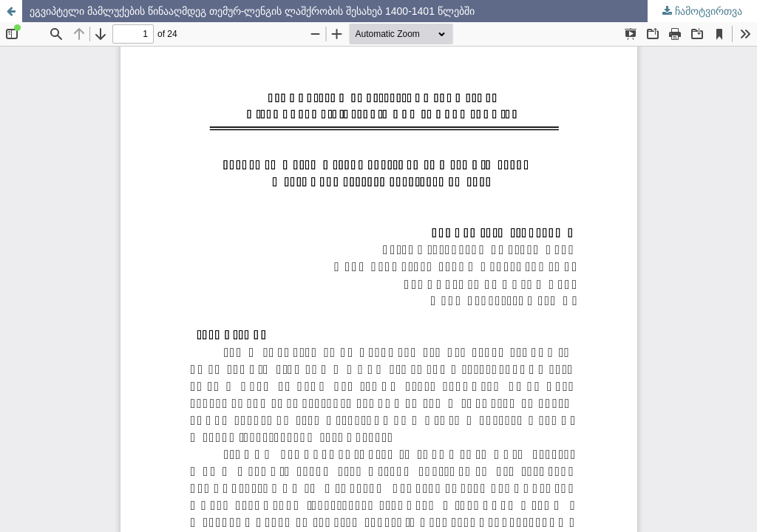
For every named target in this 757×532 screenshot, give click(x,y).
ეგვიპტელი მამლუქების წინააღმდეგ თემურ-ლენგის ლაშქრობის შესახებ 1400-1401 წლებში (252, 11)
